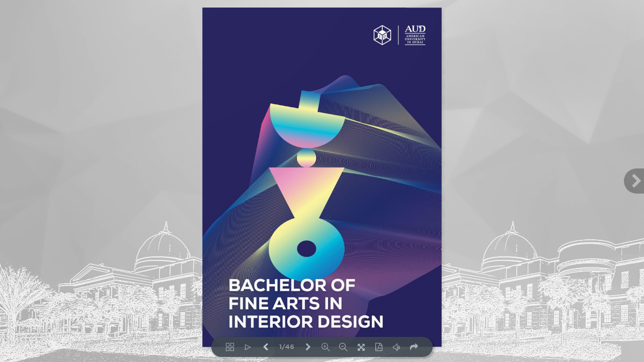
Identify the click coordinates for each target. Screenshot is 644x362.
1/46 (287, 347)
